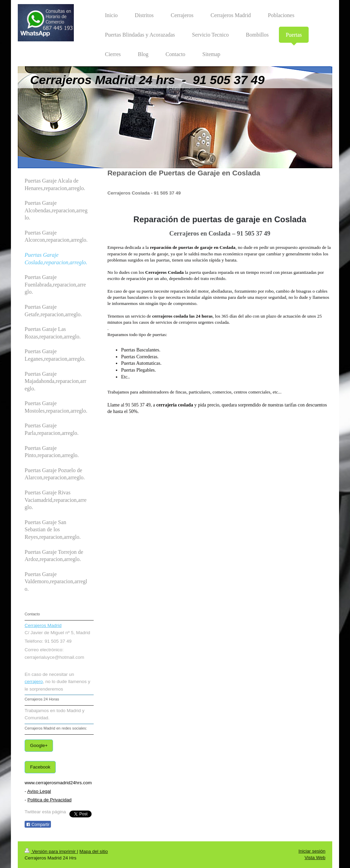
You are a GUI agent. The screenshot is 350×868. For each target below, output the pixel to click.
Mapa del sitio (93, 851)
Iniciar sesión (312, 851)
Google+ (39, 745)
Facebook (40, 767)
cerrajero (34, 682)
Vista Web (315, 858)
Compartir (38, 825)
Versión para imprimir (51, 851)
